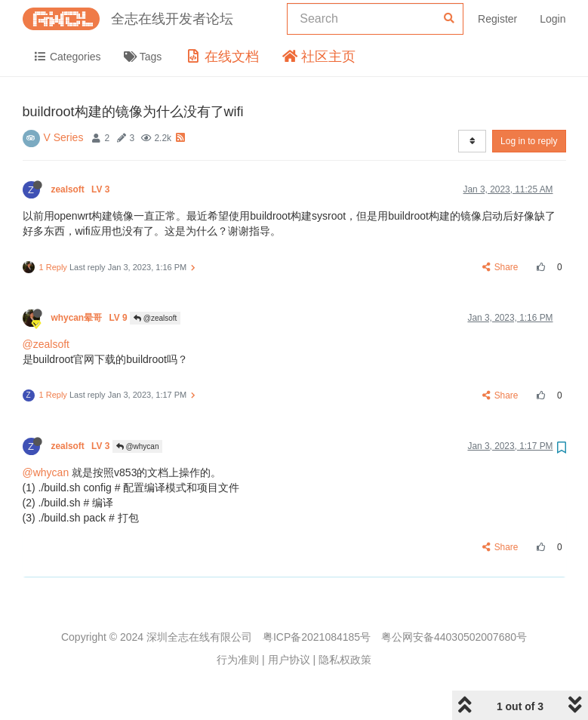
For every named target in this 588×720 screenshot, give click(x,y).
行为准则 (238, 660)
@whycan (138, 446)
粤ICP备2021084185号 (317, 637)
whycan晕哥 (91, 318)
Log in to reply (529, 141)
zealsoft (82, 189)
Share (500, 267)
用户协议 (289, 660)
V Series (64, 137)
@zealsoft (155, 318)
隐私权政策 (345, 660)
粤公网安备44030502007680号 (454, 637)
